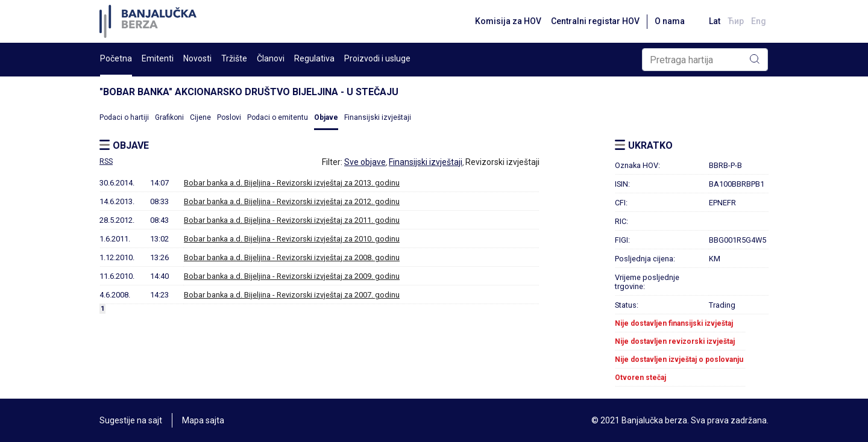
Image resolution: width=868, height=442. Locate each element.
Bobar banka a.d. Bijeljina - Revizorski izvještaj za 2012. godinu (292, 201)
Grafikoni (169, 117)
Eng (759, 21)
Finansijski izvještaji (378, 117)
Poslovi (229, 117)
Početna (116, 58)
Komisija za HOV (508, 21)
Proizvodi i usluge (377, 58)
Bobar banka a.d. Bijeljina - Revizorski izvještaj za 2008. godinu (292, 257)
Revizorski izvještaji (502, 162)
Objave (326, 117)
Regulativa (314, 58)
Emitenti (158, 58)
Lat (715, 21)
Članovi (271, 58)
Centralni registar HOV (595, 21)
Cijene (200, 117)
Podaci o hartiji (124, 117)
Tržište (234, 58)
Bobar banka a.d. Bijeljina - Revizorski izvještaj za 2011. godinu (292, 220)
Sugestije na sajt (131, 420)
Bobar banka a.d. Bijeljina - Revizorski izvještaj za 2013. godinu (292, 183)
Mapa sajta (203, 420)
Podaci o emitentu (278, 117)
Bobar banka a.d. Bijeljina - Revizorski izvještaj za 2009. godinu (292, 276)
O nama (670, 21)
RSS (106, 161)
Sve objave (365, 162)
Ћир (736, 21)
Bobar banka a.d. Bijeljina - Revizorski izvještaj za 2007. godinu (292, 295)
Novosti (197, 58)
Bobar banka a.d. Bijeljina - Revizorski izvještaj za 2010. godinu (292, 239)
